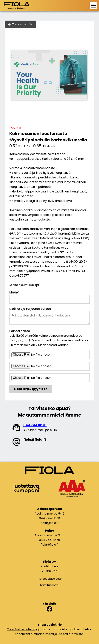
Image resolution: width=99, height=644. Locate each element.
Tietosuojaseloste (49, 579)
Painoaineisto (20, 331)
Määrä (14, 292)
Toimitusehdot (50, 585)
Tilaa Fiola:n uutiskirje (22, 629)
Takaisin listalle (22, 24)
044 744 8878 (35, 425)
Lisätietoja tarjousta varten (30, 309)
